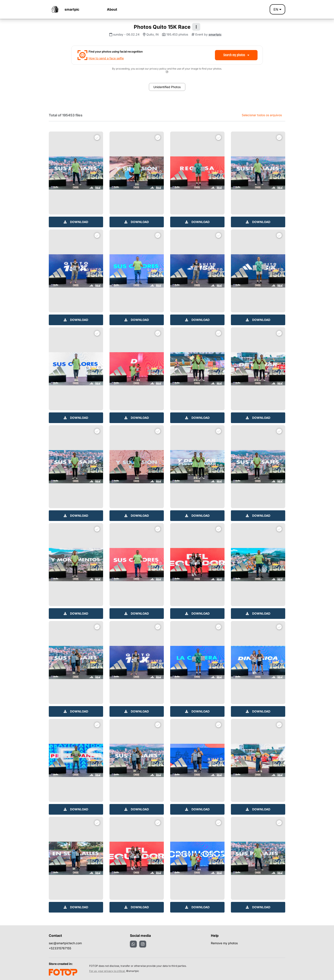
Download (76, 222)
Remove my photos (224, 943)
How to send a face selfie (106, 58)
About (112, 9)
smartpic (72, 9)
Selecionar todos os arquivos (262, 115)
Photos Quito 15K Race (162, 27)
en (277, 9)
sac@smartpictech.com (65, 943)
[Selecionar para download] (97, 137)
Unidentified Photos (167, 87)
